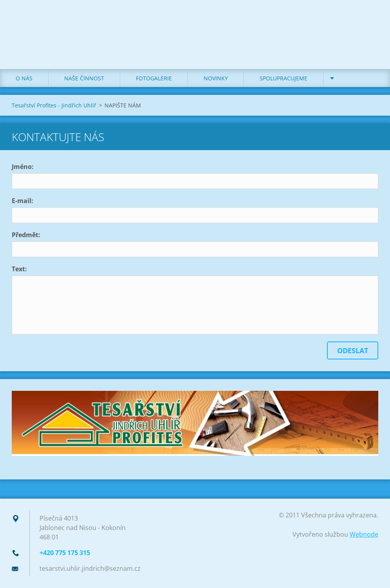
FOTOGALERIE (154, 78)
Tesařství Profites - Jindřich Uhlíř (54, 105)
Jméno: (23, 167)
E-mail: (23, 201)
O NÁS (24, 78)
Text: (19, 269)
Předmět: (26, 235)
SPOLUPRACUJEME (283, 78)
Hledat (370, 23)
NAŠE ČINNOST (84, 78)
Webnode (364, 534)
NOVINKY (216, 78)
